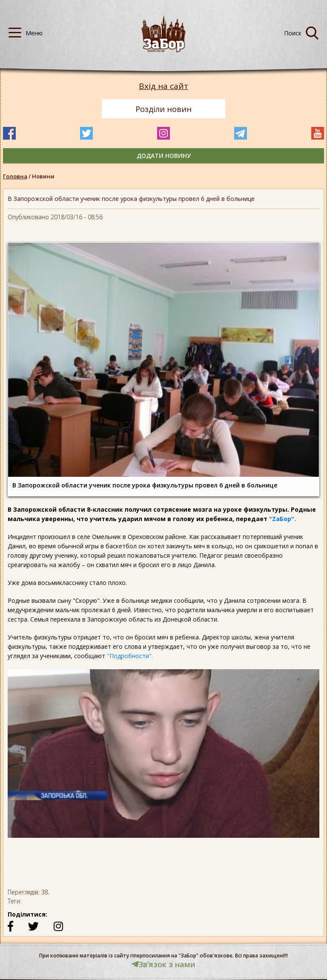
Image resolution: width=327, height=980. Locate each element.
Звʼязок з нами (163, 964)
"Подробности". (130, 656)
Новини (43, 176)
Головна (15, 176)
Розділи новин (163, 109)
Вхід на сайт (163, 86)
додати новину (164, 156)
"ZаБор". (283, 519)
